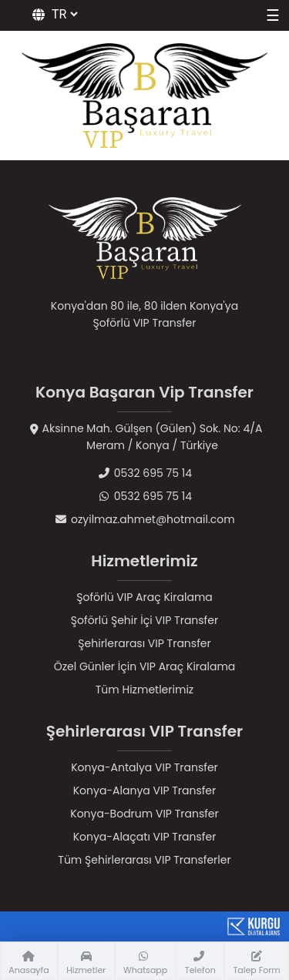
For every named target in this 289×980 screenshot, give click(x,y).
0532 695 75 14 (144, 473)
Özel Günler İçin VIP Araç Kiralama (145, 666)
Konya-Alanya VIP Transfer (145, 790)
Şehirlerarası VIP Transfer (144, 643)
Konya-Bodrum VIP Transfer (144, 814)
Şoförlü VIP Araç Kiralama (144, 597)
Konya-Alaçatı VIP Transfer (145, 837)
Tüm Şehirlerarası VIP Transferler (144, 860)
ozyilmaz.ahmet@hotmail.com (144, 519)
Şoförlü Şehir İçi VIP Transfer (144, 620)
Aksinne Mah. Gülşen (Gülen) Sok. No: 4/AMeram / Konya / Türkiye (145, 437)
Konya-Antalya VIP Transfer (144, 767)
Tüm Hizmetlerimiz (144, 690)
